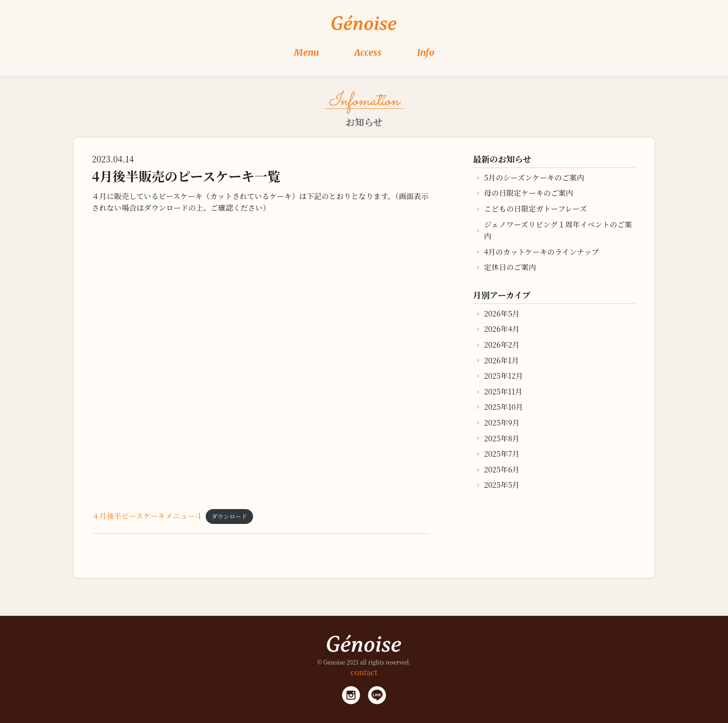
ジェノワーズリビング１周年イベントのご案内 (558, 230)
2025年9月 (502, 423)
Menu (306, 52)
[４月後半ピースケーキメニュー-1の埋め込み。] (261, 361)
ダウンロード (230, 516)
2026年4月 (502, 329)
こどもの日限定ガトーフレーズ (535, 209)
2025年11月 (503, 391)
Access (368, 52)
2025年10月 (503, 407)
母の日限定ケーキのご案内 (528, 193)
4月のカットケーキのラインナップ (541, 252)
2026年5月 (502, 313)
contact (364, 672)
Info (426, 52)
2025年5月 (502, 485)
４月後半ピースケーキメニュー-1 (146, 516)
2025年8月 (502, 438)
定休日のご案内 (510, 267)
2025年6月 (502, 469)
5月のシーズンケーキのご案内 (534, 178)
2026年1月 (501, 360)
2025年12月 (503, 376)
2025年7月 (501, 454)
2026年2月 (502, 345)
